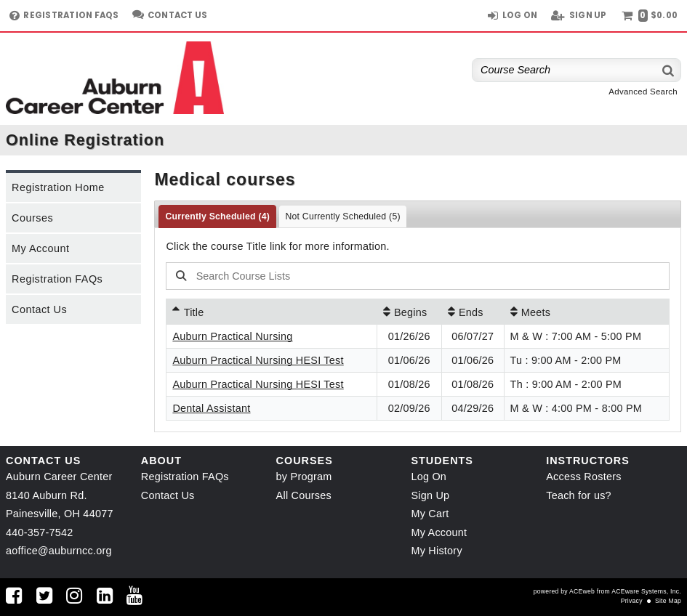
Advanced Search (643, 92)
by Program (304, 477)
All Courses (304, 495)
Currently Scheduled (217, 216)
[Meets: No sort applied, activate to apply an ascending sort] (587, 312)
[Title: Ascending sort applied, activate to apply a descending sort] (271, 312)
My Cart (430, 514)
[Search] (669, 70)
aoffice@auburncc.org (59, 551)
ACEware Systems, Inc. (646, 591)
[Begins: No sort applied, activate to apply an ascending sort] (409, 312)
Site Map (668, 601)
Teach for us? (579, 495)
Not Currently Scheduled (342, 216)
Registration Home (58, 187)
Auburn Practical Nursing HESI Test (258, 360)
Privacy (632, 601)
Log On (429, 477)
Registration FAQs (57, 279)
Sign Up (430, 495)
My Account (40, 248)
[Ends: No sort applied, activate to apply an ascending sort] (473, 312)
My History (436, 551)
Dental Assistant (211, 408)
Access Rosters (583, 477)
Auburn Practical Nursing (232, 336)
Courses (32, 218)
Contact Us (39, 309)
